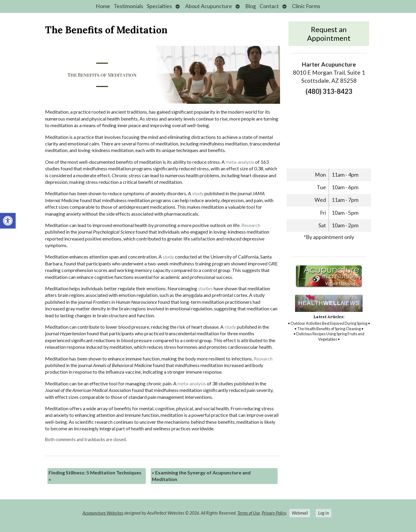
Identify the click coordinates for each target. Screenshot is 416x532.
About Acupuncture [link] (209, 6)
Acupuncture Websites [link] (103, 513)
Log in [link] (324, 513)
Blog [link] (251, 6)
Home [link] (103, 6)
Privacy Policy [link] (274, 513)
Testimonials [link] (128, 6)
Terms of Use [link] (249, 513)
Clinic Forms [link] (306, 6)
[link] (8, 221)
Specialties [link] (159, 6)
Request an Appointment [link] (329, 34)
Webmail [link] (300, 513)
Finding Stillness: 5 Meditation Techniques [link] (95, 476)
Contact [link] (269, 6)
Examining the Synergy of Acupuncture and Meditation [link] (201, 476)
